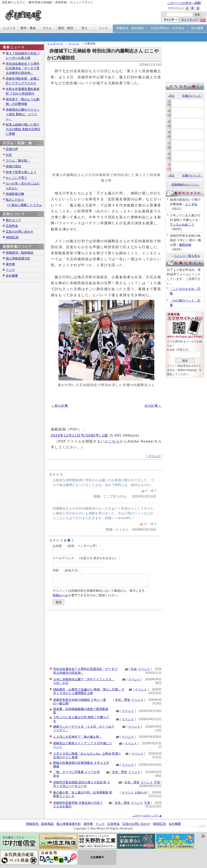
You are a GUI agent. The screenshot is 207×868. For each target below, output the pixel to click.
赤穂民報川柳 (15, 194)
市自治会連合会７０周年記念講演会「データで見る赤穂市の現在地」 (23, 68)
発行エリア (13, 220)
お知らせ (141, 792)
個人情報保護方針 (18, 258)
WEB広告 (12, 237)
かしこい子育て (16, 178)
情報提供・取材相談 (20, 253)
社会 (134, 669)
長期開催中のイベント (185, 185)
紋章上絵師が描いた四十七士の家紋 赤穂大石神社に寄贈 (23, 129)
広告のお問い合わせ (20, 232)
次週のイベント (192, 96)
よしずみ (191, 204)
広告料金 (12, 226)
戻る (171, 96)
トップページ (55, 43)
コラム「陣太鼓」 (18, 161)
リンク (10, 270)
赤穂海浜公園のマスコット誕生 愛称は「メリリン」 (23, 114)
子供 (157, 782)
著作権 (10, 264)
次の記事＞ (153, 406)
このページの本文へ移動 (184, 3)
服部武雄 (185, 245)
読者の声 (12, 149)
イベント (74, 43)
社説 (9, 155)
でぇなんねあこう (182, 225)
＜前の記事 (60, 406)
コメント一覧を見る (185, 256)
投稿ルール (60, 595)
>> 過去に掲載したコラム (24, 205)
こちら (114, 441)
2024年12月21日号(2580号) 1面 (79, 435)
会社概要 (12, 276)
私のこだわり (15, 200)
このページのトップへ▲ (147, 816)
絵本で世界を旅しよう (21, 172)
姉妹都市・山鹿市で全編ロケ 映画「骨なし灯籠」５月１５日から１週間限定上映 (89, 691)
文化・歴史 (123, 700)
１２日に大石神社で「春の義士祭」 (78, 737)
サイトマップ (189, 20)
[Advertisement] (104, 638)
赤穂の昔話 (13, 166)
